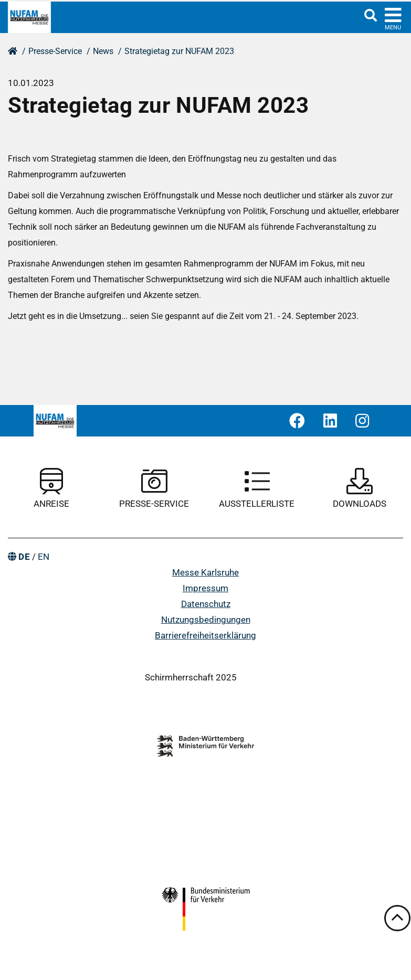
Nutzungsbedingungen (206, 620)
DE (24, 557)
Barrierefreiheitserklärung (205, 635)
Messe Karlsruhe (205, 572)
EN (44, 557)
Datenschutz (206, 604)
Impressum (205, 588)
